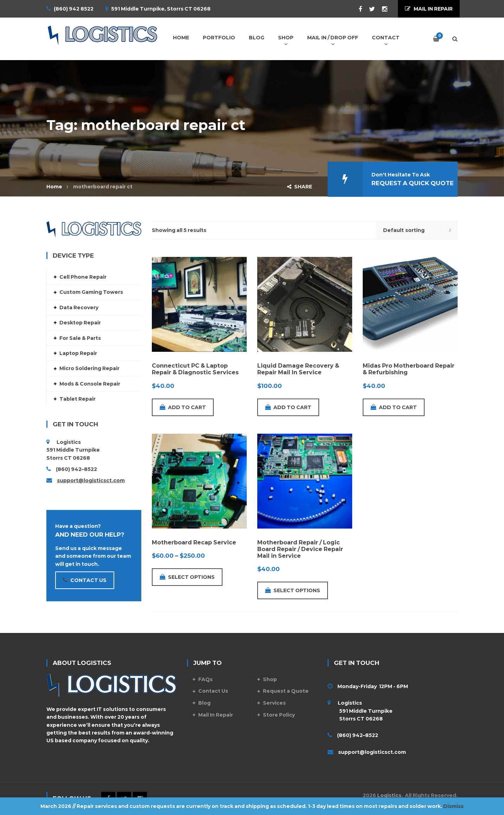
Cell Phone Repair (83, 277)
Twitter (369, 9)
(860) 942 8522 (74, 9)
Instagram (381, 9)
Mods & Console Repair (90, 384)
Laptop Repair (78, 353)
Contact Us (213, 691)
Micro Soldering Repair (89, 368)
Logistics (389, 795)
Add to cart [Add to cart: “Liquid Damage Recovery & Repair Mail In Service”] (288, 407)
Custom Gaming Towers (91, 292)
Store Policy (279, 715)
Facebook (357, 9)
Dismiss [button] (453, 806)
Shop (270, 679)
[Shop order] (417, 230)
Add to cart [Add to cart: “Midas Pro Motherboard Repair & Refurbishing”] (394, 407)
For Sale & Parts (80, 338)
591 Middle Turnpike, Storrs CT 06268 (161, 9)
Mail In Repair (216, 715)
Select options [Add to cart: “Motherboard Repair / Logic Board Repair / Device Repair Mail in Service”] (293, 590)
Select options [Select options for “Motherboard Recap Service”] (187, 577)
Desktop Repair (80, 323)
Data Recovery (79, 308)
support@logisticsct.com (91, 480)
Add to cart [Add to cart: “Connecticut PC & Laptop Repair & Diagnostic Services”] (183, 407)
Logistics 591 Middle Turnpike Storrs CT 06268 (360, 711)
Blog (204, 703)
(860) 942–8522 (76, 469)
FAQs (205, 679)
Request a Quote (286, 691)
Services (274, 703)
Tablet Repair (77, 399)
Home (54, 187)
